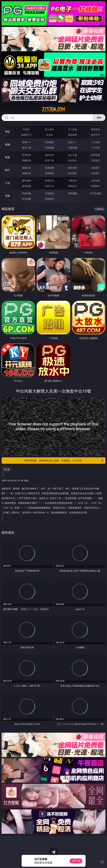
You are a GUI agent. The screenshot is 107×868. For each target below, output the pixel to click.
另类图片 (95, 173)
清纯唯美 (49, 173)
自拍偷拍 (49, 142)
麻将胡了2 (27, 135)
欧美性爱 (95, 155)
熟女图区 (72, 173)
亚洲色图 (49, 168)
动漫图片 (95, 168)
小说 (8, 183)
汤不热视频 (95, 193)
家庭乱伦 (49, 181)
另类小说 (49, 186)
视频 (8, 144)
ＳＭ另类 (95, 148)
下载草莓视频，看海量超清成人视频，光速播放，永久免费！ (63, 461)
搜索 (99, 117)
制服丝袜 (27, 160)
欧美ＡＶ (72, 142)
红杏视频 (27, 199)
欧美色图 (72, 168)
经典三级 (49, 160)
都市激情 (27, 181)
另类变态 (95, 160)
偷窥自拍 (27, 168)
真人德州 (49, 129)
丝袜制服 (49, 148)
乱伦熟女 (72, 160)
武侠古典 (95, 181)
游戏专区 (95, 129)
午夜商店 (49, 193)
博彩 (8, 132)
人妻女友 (72, 181)
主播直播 (72, 148)
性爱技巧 (95, 186)
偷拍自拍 (49, 155)
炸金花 (49, 135)
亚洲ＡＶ (27, 142)
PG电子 (26, 129)
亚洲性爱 (27, 155)
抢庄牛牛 (95, 135)
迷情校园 (27, 186)
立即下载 (76, 861)
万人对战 (72, 129)
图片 (8, 170)
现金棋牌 (72, 135)
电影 (8, 157)
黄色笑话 (72, 186)
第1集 (7, 469)
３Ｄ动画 (95, 142)
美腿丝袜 (27, 173)
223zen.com (53, 109)
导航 (8, 196)
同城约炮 (27, 193)
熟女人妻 (27, 148)
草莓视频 (72, 193)
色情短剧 (49, 199)
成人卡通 (72, 155)
